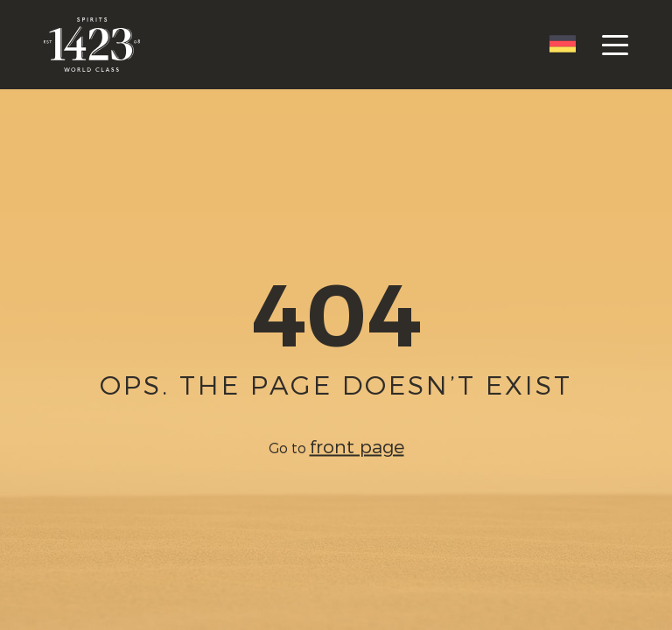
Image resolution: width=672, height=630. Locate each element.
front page (357, 446)
